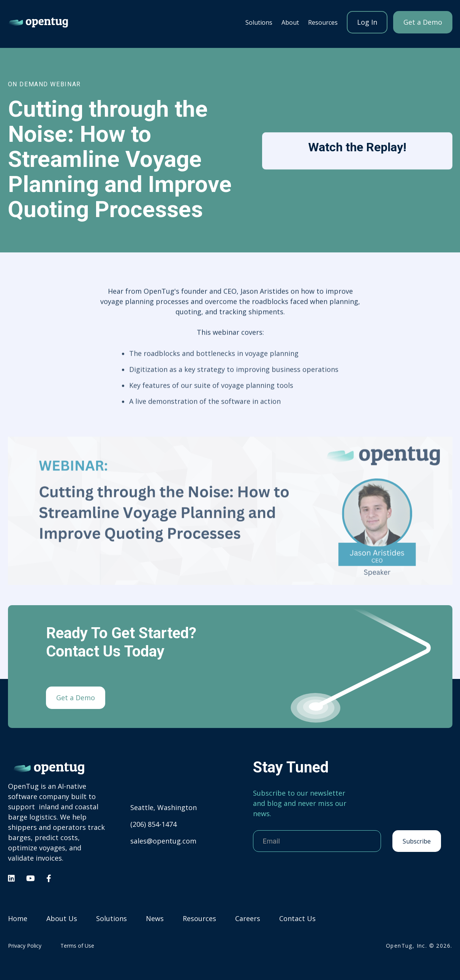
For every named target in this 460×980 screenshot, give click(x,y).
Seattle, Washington (164, 807)
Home (18, 919)
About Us (62, 919)
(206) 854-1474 (153, 824)
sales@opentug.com (163, 841)
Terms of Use (77, 946)
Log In (367, 22)
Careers (248, 919)
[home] (38, 22)
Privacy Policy (25, 946)
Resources (199, 919)
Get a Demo (423, 22)
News (155, 919)
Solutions (259, 22)
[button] (259, 22)
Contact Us (297, 919)
